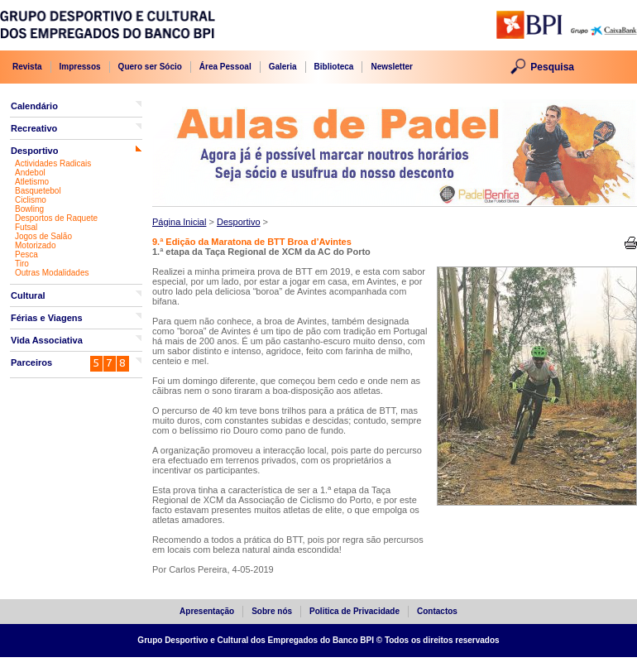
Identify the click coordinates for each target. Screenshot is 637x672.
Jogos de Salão (43, 236)
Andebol (30, 173)
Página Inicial (179, 222)
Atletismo (32, 182)
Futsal (26, 227)
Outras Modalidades (52, 273)
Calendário (34, 106)
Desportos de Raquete (56, 218)
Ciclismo (31, 200)
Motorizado (35, 245)
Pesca (26, 254)
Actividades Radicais (53, 163)
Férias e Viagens (47, 318)
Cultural (28, 295)
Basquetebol (38, 191)
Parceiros (31, 362)
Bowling (29, 209)
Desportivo (34, 151)
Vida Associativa (47, 340)
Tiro (22, 264)
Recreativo (34, 128)
